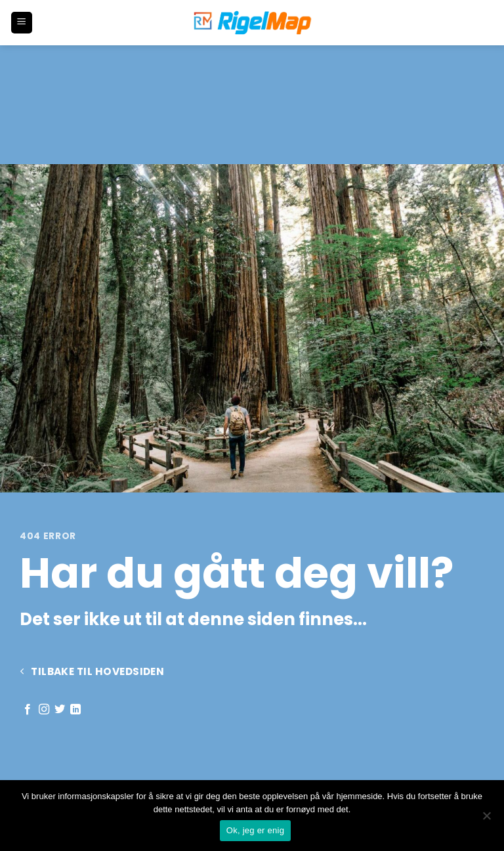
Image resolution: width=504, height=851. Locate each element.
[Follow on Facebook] (28, 710)
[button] (22, 23)
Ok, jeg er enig (255, 830)
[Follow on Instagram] (44, 710)
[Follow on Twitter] (60, 710)
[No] (486, 819)
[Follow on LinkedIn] (75, 710)
